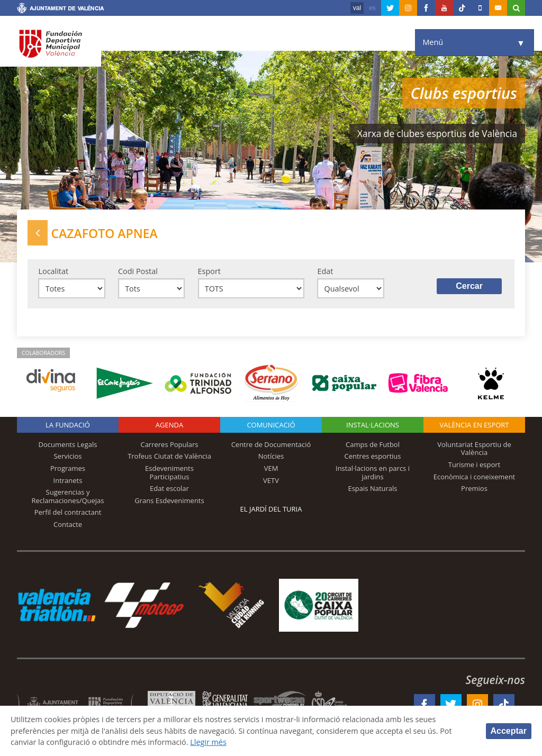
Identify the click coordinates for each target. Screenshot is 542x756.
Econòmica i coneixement (475, 477)
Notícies (271, 456)
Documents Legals (68, 444)
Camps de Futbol (373, 444)
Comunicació (271, 425)
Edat (325, 271)
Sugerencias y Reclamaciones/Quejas (68, 496)
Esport (209, 271)
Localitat (53, 271)
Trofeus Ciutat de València (169, 456)
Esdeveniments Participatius (169, 472)
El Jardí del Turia (271, 509)
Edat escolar (169, 488)
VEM (271, 468)
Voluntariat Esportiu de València (474, 449)
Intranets (68, 480)
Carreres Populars (169, 444)
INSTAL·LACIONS (373, 425)
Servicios (67, 456)
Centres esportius (373, 456)
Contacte (68, 524)
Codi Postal (138, 271)
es (372, 8)
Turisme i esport (475, 464)
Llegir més (209, 742)
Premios (474, 488)
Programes (68, 468)
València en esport (474, 425)
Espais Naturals (372, 488)
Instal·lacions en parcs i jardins (373, 472)
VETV (271, 480)
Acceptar (509, 731)
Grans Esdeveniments (169, 500)
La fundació (68, 425)
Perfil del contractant (68, 512)
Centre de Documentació (271, 444)
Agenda (169, 425)
